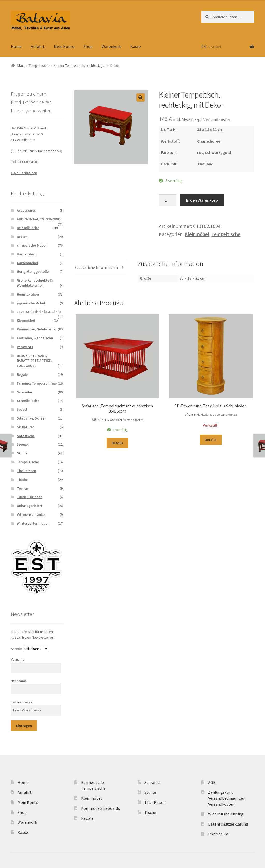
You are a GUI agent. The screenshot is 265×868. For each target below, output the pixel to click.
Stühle (22, 453)
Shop (88, 46)
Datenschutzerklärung (228, 824)
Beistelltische (28, 228)
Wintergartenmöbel (33, 523)
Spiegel (23, 444)
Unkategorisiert (30, 506)
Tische (22, 480)
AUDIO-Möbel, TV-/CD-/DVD (39, 219)
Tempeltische (39, 65)
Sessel (22, 409)
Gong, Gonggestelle (33, 271)
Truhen (23, 488)
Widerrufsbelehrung (226, 814)
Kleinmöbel (197, 234)
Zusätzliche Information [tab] (96, 267)
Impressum (218, 834)
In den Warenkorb (202, 200)
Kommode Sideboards (100, 808)
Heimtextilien (28, 294)
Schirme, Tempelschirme (37, 383)
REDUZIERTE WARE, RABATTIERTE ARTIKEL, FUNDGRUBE (35, 361)
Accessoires (26, 210)
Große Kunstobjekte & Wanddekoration (35, 283)
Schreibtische (28, 401)
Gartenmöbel (27, 263)
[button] (141, 98)
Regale (22, 374)
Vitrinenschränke (31, 514)
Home (16, 46)
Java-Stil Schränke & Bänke (39, 312)
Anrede (17, 649)
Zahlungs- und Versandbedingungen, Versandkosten (227, 798)
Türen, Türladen (30, 497)
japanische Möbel (31, 303)
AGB (212, 782)
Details (117, 443)
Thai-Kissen (27, 471)
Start (21, 65)
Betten (22, 237)
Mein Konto (64, 46)
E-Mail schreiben (24, 173)
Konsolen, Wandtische (35, 338)
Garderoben (26, 254)
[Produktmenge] (168, 200)
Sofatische (26, 436)
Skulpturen (26, 427)
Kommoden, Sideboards (36, 329)
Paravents (25, 347)
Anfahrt (38, 46)
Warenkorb (112, 46)
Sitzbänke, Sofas (31, 418)
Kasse (136, 46)
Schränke (24, 392)
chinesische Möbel (32, 245)
